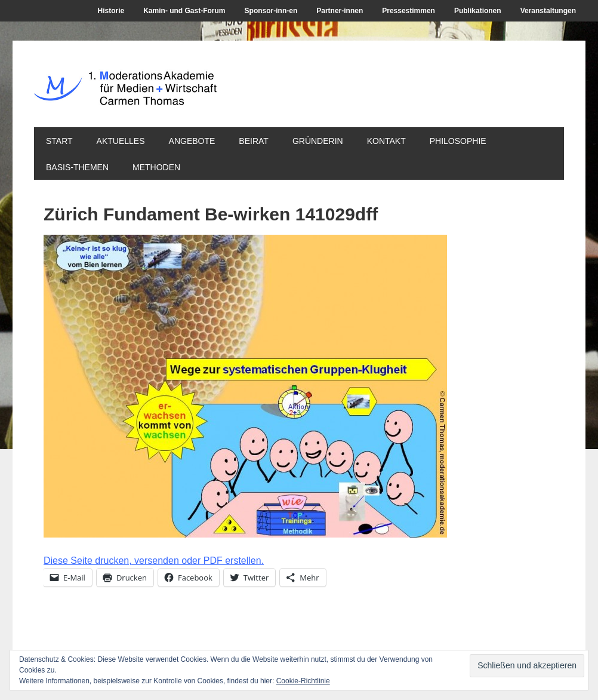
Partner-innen (340, 11)
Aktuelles (121, 141)
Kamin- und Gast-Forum (184, 11)
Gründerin (318, 141)
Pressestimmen (409, 11)
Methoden (156, 167)
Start (59, 141)
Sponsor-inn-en (271, 11)
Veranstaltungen (548, 11)
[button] (245, 386)
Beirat (254, 141)
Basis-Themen (77, 167)
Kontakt (386, 141)
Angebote (192, 141)
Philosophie (458, 141)
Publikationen (478, 11)
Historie (111, 11)
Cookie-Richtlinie (303, 681)
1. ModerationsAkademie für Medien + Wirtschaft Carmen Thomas (214, 95)
